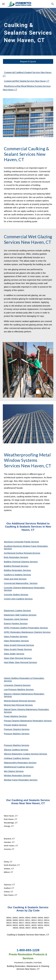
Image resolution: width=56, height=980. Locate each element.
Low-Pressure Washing (15, 689)
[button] (3, 4)
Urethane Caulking (13, 758)
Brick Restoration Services (16, 557)
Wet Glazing (10, 771)
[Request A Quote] (28, 61)
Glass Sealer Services (14, 654)
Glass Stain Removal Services (18, 658)
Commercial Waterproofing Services (21, 583)
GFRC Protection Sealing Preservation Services (26, 628)
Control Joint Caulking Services (18, 599)
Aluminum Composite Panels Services (21, 542)
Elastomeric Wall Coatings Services (20, 615)
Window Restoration (13, 775)
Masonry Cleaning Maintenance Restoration (24, 694)
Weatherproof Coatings (15, 767)
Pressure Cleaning (13, 729)
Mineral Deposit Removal (16, 701)
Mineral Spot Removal (14, 705)
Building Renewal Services (16, 566)
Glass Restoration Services (16, 641)
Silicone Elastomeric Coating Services (21, 754)
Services (27, 685)
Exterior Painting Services (16, 624)
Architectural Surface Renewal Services (22, 553)
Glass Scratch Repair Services (18, 649)
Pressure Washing (13, 745)
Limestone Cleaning (13, 685)
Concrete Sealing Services (16, 595)
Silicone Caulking (12, 750)
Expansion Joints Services (16, 619)
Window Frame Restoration (17, 780)
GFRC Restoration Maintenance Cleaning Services (27, 632)
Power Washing (11, 716)
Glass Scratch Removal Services (19, 645)
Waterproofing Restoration (16, 763)
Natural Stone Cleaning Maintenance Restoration (27, 709)
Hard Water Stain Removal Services (20, 662)
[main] (28, 32)
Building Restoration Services (17, 570)
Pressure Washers (13, 734)
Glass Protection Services (16, 637)
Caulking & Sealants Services (17, 575)
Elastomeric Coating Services (17, 611)
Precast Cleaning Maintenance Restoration (24, 721)
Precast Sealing (11, 725)
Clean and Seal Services (15, 579)
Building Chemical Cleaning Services (21, 562)
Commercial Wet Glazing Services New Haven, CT (27, 81)
